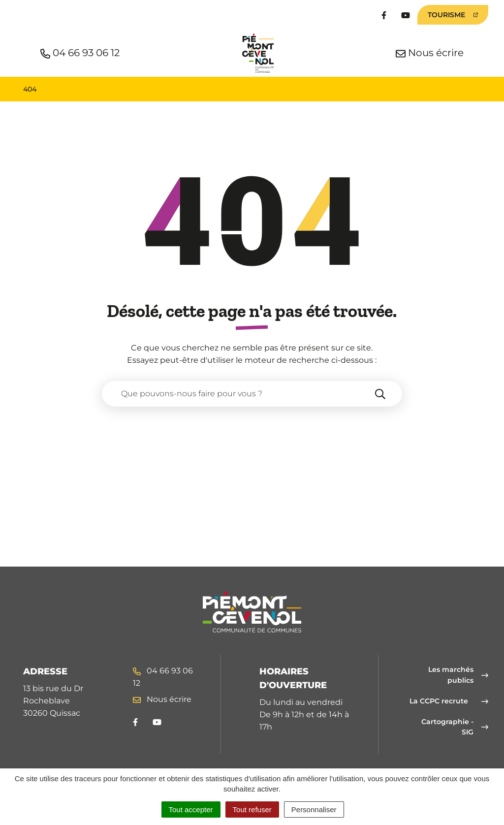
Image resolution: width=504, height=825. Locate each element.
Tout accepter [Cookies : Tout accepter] (191, 809)
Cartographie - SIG (455, 727)
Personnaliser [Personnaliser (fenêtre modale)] (314, 809)
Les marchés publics (458, 675)
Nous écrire (162, 699)
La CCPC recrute (449, 701)
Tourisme (458, 17)
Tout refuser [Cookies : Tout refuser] (252, 809)
